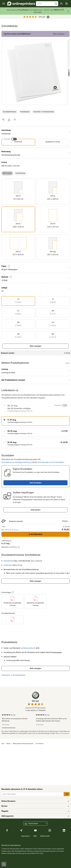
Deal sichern (38, 12)
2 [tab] (22, 728)
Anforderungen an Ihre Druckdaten (51, 462)
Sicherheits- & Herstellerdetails (44, 112)
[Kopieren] (63, 10)
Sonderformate (20, 173)
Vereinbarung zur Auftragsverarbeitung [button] (16, 462)
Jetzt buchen (35, 510)
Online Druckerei (34, 801)
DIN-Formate (7, 173)
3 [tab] (35, 728)
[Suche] (45, 4)
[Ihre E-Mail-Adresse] (33, 794)
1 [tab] (9, 728)
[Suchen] (56, 4)
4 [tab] (49, 728)
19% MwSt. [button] (8, 530)
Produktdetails (25, 112)
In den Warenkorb (36, 534)
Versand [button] (16, 530)
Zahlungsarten (34, 816)
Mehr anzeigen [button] (60, 34)
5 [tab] (62, 728)
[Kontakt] (4, 864)
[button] (34, 72)
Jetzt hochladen (36, 483)
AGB (35, 836)
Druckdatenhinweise (10, 112)
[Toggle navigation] (4, 4)
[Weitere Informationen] (9, 266)
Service (34, 806)
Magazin (34, 811)
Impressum (25, 836)
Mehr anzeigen (35, 346)
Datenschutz (45, 836)
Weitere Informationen (62, 733)
